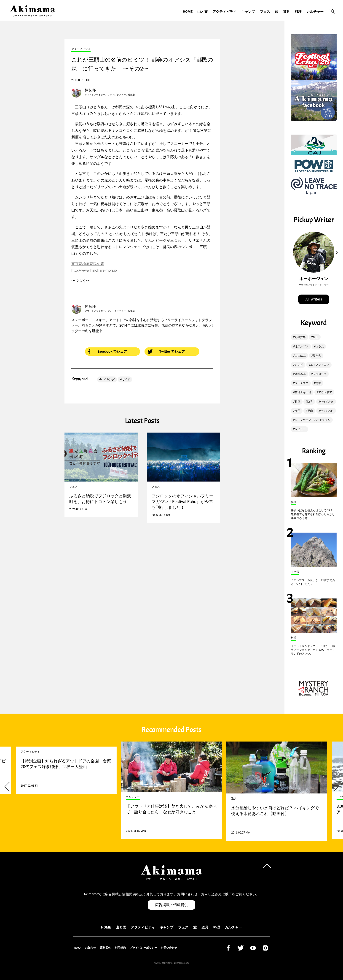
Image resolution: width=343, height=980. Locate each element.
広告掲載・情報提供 (171, 905)
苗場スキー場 (303, 392)
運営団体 (105, 948)
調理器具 (300, 374)
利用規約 (120, 948)
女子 (297, 411)
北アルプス (302, 347)
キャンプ (248, 12)
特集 (318, 383)
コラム (320, 347)
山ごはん (300, 356)
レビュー (300, 429)
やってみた (327, 402)
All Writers (314, 299)
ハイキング (108, 379)
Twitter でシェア (166, 352)
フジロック (320, 374)
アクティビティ (224, 12)
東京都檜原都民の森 (88, 264)
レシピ (299, 365)
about (78, 948)
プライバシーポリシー (143, 948)
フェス (265, 12)
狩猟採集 (300, 337)
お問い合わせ (169, 948)
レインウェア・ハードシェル (313, 420)
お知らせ (91, 948)
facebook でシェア (107, 352)
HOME (188, 12)
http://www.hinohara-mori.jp (94, 270)
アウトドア (325, 392)
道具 (287, 12)
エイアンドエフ (320, 365)
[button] (292, 253)
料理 (298, 12)
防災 (310, 402)
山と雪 (202, 12)
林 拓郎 (90, 90)
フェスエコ (302, 383)
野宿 (297, 402)
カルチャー (315, 12)
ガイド (126, 379)
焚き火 (317, 356)
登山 (316, 337)
